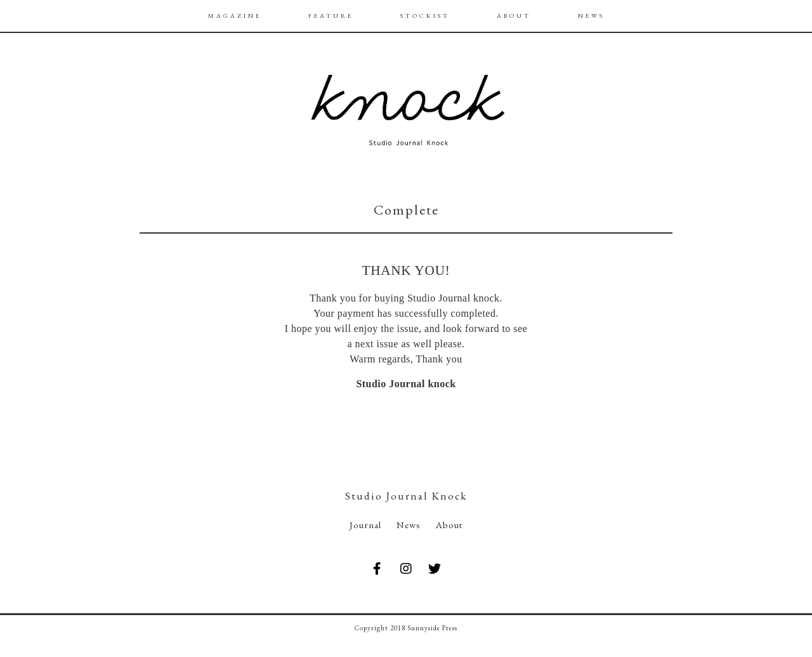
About (449, 525)
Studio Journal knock (406, 384)
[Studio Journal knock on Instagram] (406, 569)
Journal (365, 525)
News (409, 525)
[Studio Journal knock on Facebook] (377, 569)
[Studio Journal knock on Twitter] (435, 569)
